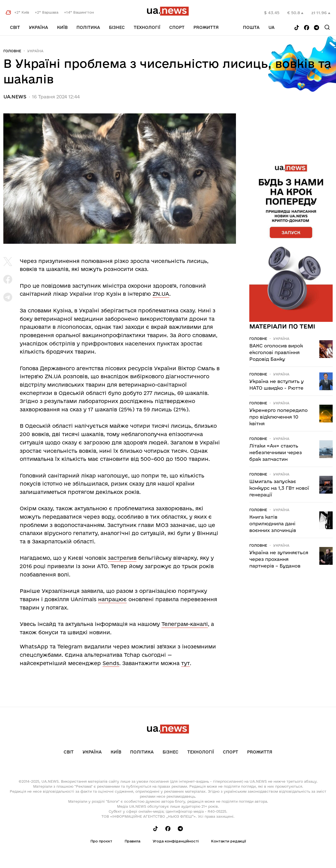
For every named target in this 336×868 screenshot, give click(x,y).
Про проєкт (101, 841)
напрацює (112, 599)
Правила (132, 841)
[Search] (327, 27)
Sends (111, 663)
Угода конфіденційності (176, 841)
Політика (88, 27)
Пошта (251, 27)
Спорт (177, 27)
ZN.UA (161, 294)
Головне (12, 51)
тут (186, 663)
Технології (147, 27)
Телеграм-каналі (185, 624)
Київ (62, 27)
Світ (15, 27)
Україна (38, 27)
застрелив (122, 558)
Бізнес (117, 27)
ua (272, 27)
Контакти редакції (228, 841)
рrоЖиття (206, 27)
